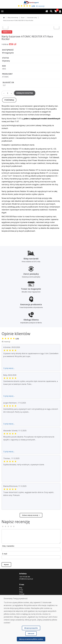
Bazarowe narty (32, 18)
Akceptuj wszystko (31, 628)
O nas (21, 590)
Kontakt (22, 594)
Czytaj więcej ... (9, 368)
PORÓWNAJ (9, 100)
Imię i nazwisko (8, 546)
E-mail (5, 554)
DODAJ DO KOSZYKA (25, 93)
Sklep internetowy (13, 18)
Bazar (23, 18)
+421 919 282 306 (25, 577)
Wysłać (6, 565)
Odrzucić (31, 634)
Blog (21, 588)
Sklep (21, 592)
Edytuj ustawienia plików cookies (31, 639)
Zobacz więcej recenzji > (31, 515)
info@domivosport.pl (26, 579)
